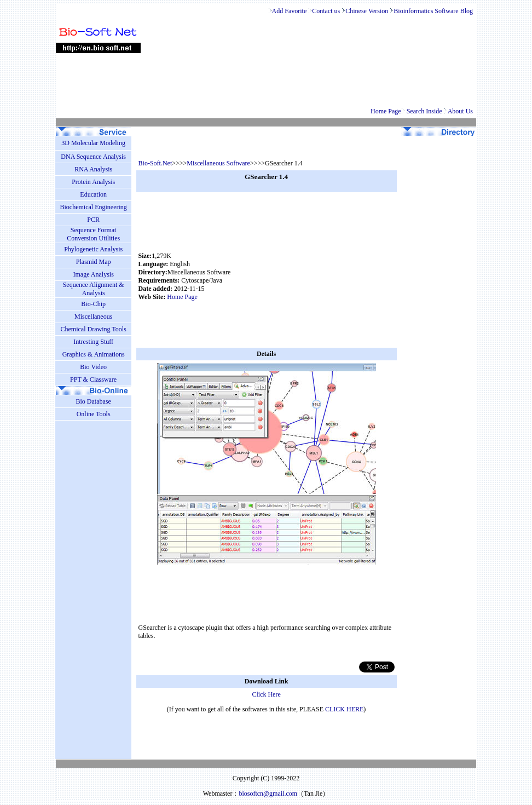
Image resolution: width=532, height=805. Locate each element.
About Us (461, 111)
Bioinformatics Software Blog (434, 11)
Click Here (266, 694)
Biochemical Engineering (94, 207)
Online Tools (94, 414)
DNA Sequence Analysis (93, 157)
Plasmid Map (94, 262)
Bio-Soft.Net (155, 163)
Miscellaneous (93, 317)
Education (93, 194)
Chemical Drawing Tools (94, 329)
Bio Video (93, 367)
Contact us (327, 11)
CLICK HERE (344, 709)
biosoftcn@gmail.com (268, 794)
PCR (93, 220)
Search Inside (425, 111)
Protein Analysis (93, 182)
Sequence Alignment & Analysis (94, 289)
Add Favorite (290, 11)
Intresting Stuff (93, 342)
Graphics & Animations (94, 354)
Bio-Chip (93, 304)
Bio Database (93, 401)
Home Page (386, 111)
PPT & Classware (93, 380)
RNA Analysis (93, 169)
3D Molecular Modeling (93, 143)
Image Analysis (93, 274)
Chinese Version (368, 11)
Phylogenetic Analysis (93, 249)
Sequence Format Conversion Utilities (93, 234)
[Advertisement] (326, 277)
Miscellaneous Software (218, 163)
